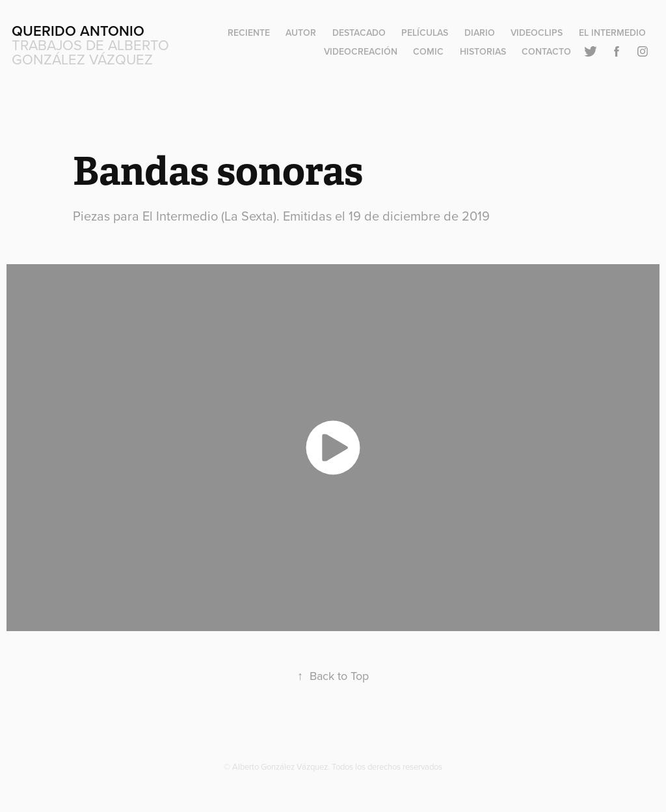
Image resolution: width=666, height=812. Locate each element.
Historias (483, 51)
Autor (301, 33)
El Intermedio (612, 33)
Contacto (546, 51)
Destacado (359, 33)
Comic (428, 51)
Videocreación (361, 51)
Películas (425, 33)
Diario (480, 33)
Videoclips (537, 33)
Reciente (249, 33)
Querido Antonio (78, 31)
